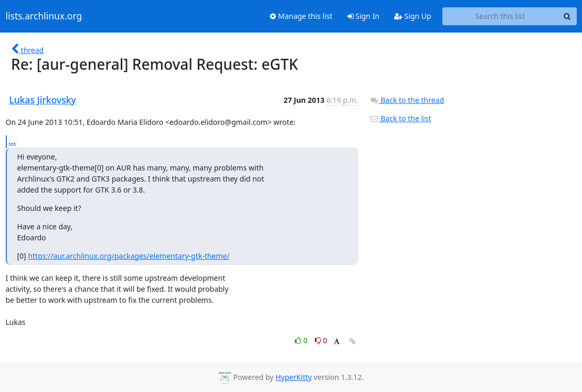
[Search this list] (500, 16)
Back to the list (400, 118)
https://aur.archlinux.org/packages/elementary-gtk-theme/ (129, 256)
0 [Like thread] (302, 340)
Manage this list (301, 16)
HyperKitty (294, 377)
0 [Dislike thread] (321, 340)
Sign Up (413, 16)
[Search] (567, 16)
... (13, 141)
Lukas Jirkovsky (43, 100)
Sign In (363, 16)
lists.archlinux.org (44, 16)
